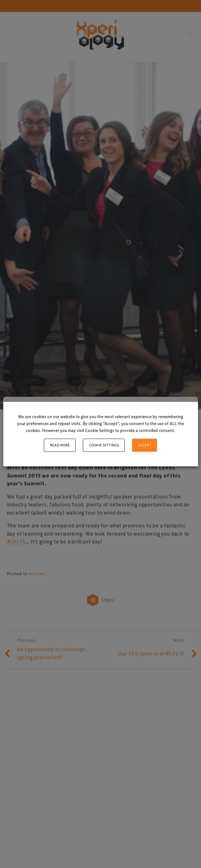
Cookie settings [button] (104, 445)
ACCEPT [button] (145, 445)
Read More (60, 445)
